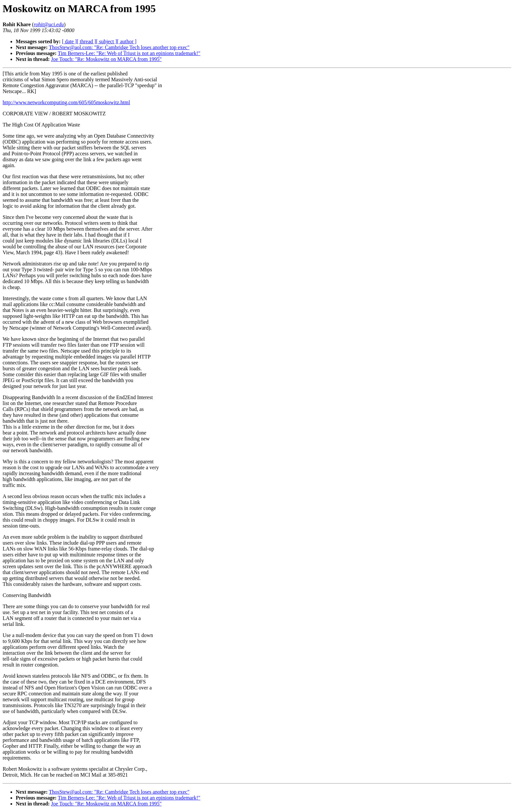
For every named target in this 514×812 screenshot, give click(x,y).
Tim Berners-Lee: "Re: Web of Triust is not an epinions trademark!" (129, 53)
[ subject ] (107, 41)
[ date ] (69, 41)
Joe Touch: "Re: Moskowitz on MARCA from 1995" (106, 59)
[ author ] (127, 41)
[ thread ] (86, 41)
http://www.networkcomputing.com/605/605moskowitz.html (66, 102)
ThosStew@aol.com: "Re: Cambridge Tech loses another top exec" (119, 47)
